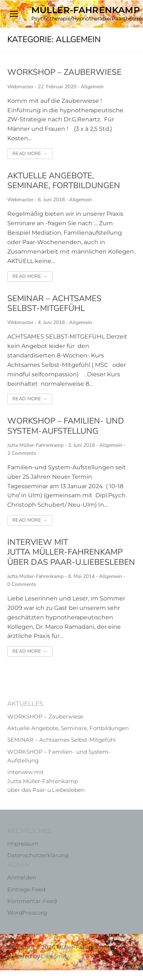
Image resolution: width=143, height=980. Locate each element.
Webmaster (20, 87)
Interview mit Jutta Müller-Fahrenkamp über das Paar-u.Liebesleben (71, 552)
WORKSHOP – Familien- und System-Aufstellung (66, 426)
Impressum (23, 844)
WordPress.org (27, 913)
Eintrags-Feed (26, 889)
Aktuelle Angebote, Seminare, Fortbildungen (64, 181)
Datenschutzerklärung (38, 855)
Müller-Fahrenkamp (86, 10)
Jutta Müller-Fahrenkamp (35, 445)
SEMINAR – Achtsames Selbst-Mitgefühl (54, 303)
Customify (55, 956)
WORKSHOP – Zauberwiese (64, 72)
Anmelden (22, 877)
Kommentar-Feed (32, 901)
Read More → (30, 154)
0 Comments (22, 584)
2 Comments (22, 453)
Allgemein (92, 87)
